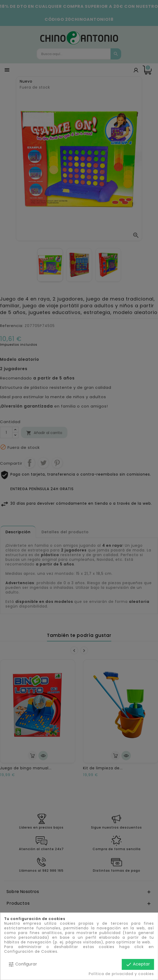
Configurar (23, 964)
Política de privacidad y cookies (121, 974)
